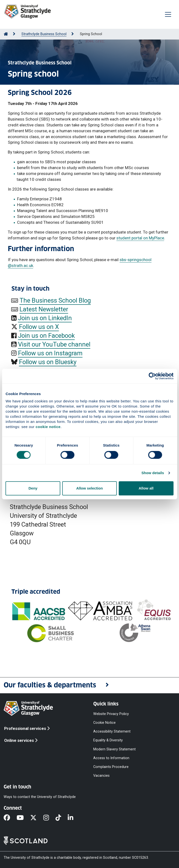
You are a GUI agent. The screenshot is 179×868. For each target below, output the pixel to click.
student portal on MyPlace (140, 238)
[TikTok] (62, 818)
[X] (37, 818)
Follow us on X (39, 327)
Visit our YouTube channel (54, 344)
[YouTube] (23, 818)
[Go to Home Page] (6, 34)
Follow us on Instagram (50, 353)
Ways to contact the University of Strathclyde (40, 797)
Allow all (146, 488)
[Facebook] (10, 818)
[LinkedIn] (74, 818)
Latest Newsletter (44, 309)
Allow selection (89, 488)
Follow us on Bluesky (48, 362)
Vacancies (101, 776)
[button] (89, 685)
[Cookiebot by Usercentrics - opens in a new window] (152, 376)
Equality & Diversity (108, 740)
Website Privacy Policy (111, 714)
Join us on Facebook (46, 336)
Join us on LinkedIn (45, 318)
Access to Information (111, 758)
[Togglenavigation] (168, 14)
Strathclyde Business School (44, 34)
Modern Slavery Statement (114, 749)
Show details (153, 473)
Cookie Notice (104, 723)
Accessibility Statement (112, 731)
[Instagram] (49, 818)
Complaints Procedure (111, 767)
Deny (33, 488)
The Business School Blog (55, 300)
